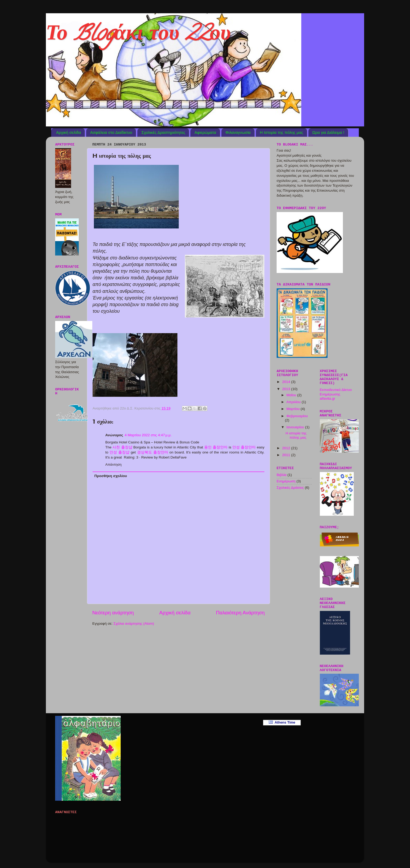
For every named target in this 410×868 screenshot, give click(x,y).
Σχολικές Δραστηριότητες (163, 132)
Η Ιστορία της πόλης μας (282, 132)
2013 (287, 389)
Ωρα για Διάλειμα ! (328, 132)
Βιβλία (282, 475)
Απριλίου (294, 402)
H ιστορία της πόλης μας (296, 435)
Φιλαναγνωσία (238, 132)
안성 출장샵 (119, 452)
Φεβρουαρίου (297, 416)
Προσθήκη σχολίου (111, 476)
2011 (287, 455)
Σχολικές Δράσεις (290, 488)
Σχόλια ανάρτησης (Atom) (134, 624)
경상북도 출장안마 (153, 452)
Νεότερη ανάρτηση (113, 613)
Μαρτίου (294, 409)
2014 (287, 382)
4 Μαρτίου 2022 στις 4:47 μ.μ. (148, 435)
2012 (287, 448)
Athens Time (282, 722)
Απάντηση (113, 464)
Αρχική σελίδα (69, 132)
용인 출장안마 (216, 447)
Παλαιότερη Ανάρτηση (240, 613)
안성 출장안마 (244, 447)
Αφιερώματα (205, 132)
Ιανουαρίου (296, 427)
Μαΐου (292, 395)
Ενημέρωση (286, 481)
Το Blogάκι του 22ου (138, 36)
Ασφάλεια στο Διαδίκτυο (111, 132)
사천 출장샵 (122, 447)
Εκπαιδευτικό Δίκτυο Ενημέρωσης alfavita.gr (336, 394)
